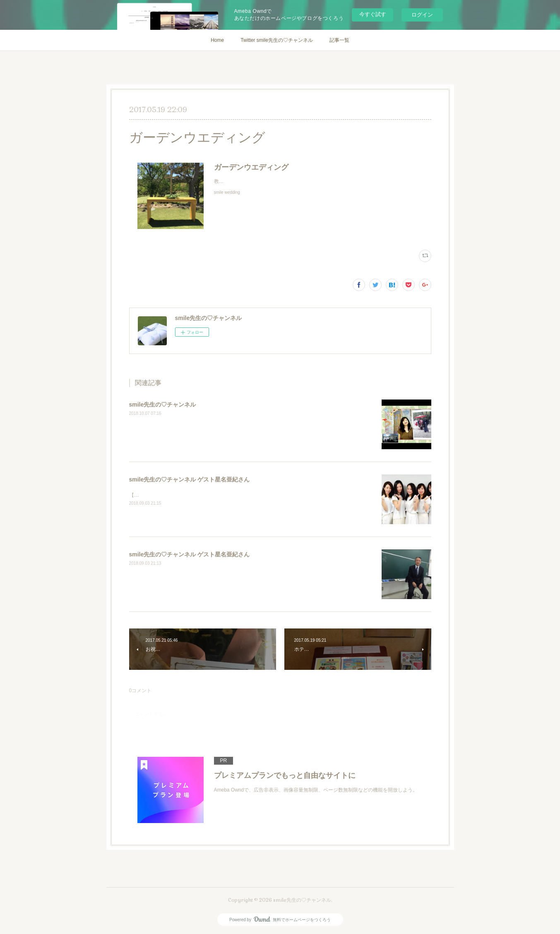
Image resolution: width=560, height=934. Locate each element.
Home (217, 40)
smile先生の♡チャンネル (163, 404)
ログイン (422, 15)
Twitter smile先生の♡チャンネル (277, 40)
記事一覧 (339, 40)
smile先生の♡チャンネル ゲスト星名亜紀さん (190, 479)
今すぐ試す (373, 14)
